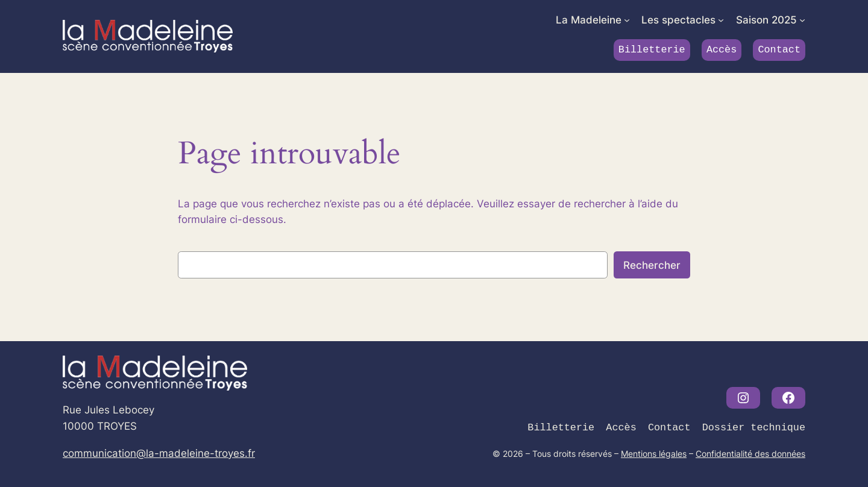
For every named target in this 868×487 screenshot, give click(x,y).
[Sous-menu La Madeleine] (627, 20)
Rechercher (652, 265)
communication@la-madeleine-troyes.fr (159, 453)
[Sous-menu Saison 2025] (802, 20)
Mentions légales (654, 454)
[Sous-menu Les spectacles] (721, 20)
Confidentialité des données (750, 454)
